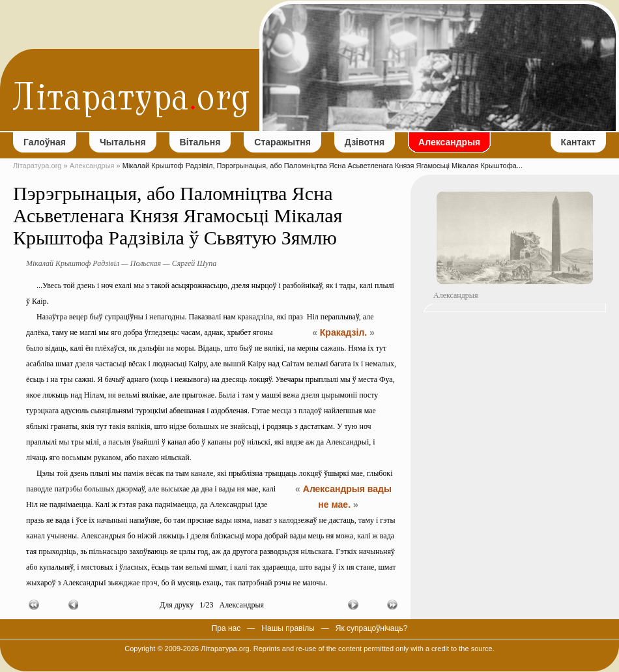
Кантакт (578, 142)
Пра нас (226, 628)
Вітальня (200, 142)
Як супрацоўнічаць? (372, 628)
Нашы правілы (288, 628)
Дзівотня (365, 142)
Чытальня (123, 142)
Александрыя (449, 142)
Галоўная (45, 142)
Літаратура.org (37, 166)
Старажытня (282, 142)
